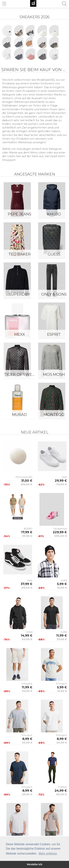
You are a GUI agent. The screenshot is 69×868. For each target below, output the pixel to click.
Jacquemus (60, 528)
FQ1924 (63, 787)
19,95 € (62, 588)
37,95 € (62, 639)
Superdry (20, 294)
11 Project (27, 684)
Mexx (20, 334)
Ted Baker (20, 254)
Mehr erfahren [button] (48, 854)
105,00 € (26, 484)
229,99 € (60, 532)
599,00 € (61, 536)
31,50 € (27, 481)
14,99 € (27, 635)
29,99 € (61, 481)
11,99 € (62, 635)
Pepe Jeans (20, 214)
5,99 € (62, 584)
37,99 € (26, 584)
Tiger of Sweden (20, 374)
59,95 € (27, 639)
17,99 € (27, 532)
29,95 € (27, 743)
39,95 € (27, 536)
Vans (64, 477)
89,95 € (62, 794)
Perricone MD (24, 477)
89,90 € (27, 588)
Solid (64, 580)
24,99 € (61, 791)
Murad (20, 415)
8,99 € (27, 739)
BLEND (28, 528)
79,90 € (62, 484)
